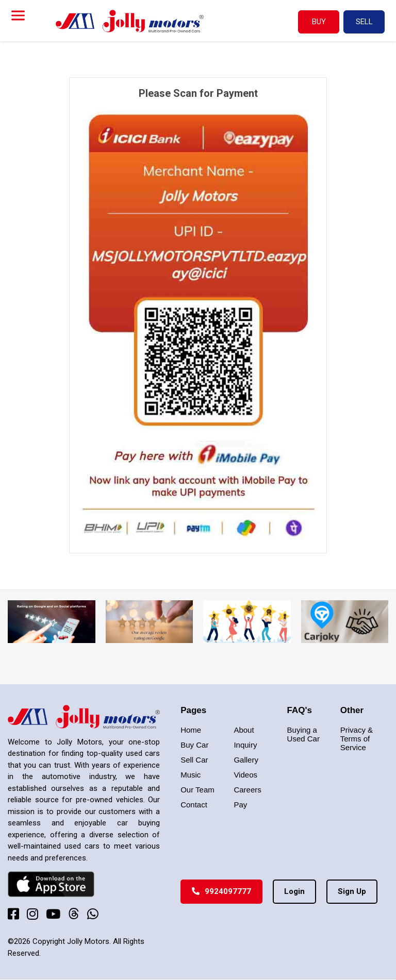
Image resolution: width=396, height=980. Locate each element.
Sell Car (194, 760)
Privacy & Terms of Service (357, 739)
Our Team (197, 790)
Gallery (246, 760)
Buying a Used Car (303, 734)
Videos (245, 775)
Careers (247, 790)
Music (191, 775)
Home (191, 730)
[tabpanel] (198, 315)
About (244, 730)
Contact (194, 805)
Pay (240, 805)
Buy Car (194, 745)
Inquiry (245, 745)
